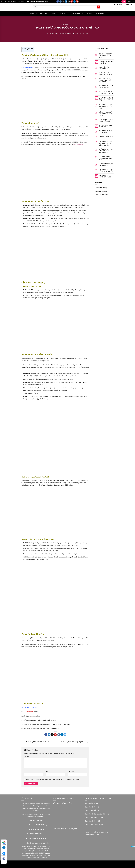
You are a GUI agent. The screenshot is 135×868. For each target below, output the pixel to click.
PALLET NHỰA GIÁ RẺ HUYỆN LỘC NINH (74, 742)
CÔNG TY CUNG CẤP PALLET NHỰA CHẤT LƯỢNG (106, 114)
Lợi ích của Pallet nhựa (106, 137)
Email (48, 771)
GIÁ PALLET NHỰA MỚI (59, 14)
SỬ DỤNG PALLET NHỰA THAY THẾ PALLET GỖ (105, 80)
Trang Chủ (34, 14)
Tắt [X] (133, 847)
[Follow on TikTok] (63, 1)
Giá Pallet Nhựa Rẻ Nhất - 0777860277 (78, 33)
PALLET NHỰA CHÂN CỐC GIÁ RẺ (106, 132)
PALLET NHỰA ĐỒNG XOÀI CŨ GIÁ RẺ (35, 742)
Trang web (71, 771)
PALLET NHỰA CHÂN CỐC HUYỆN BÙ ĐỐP (106, 170)
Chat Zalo (4, 848)
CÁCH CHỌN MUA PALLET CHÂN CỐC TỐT (105, 158)
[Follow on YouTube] (77, 1)
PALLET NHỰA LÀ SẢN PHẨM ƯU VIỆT (106, 87)
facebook (4, 859)
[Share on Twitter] (49, 735)
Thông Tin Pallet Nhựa (67, 24)
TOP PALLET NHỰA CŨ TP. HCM (105, 126)
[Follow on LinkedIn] (74, 1)
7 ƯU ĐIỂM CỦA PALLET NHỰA (104, 68)
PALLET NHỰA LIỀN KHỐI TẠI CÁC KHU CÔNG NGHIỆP (105, 143)
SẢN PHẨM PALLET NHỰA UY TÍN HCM (106, 74)
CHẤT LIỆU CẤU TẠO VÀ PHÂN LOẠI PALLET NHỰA (106, 151)
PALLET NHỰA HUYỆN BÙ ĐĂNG (105, 176)
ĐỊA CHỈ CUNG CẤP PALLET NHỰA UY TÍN (105, 56)
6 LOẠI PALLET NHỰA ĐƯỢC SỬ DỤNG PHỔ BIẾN (106, 99)
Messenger (4, 854)
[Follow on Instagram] (61, 1)
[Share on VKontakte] (59, 735)
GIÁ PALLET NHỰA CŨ (78, 14)
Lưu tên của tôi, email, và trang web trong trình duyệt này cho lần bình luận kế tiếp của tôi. (53, 779)
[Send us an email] (69, 1)
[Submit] (98, 7)
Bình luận (27, 756)
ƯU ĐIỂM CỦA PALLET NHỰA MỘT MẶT (106, 120)
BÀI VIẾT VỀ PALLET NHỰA (96, 14)
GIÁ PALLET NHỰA (29, 707)
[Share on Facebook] (46, 735)
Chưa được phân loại (101, 191)
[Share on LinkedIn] (62, 735)
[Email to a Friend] (52, 735)
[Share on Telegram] (65, 735)
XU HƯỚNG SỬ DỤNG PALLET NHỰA (106, 165)
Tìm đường (4, 843)
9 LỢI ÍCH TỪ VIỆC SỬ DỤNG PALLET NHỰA (106, 92)
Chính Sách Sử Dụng (101, 188)
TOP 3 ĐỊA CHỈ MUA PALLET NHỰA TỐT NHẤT (106, 106)
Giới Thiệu (44, 14)
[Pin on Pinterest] (55, 735)
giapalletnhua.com (78, 144)
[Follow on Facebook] (58, 1)
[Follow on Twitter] (66, 1)
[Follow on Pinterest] (72, 1)
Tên (25, 771)
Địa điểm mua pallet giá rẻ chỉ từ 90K (106, 62)
